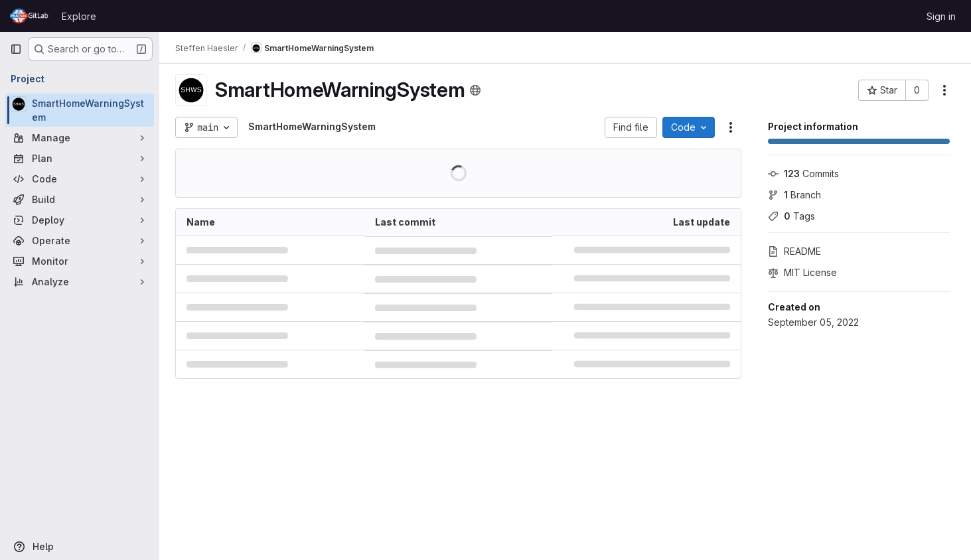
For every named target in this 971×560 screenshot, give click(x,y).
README (794, 251)
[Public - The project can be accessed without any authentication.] (475, 90)
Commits (803, 174)
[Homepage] (29, 16)
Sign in (941, 16)
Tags (791, 216)
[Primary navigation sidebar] (16, 49)
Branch (794, 195)
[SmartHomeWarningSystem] (80, 110)
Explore (79, 16)
